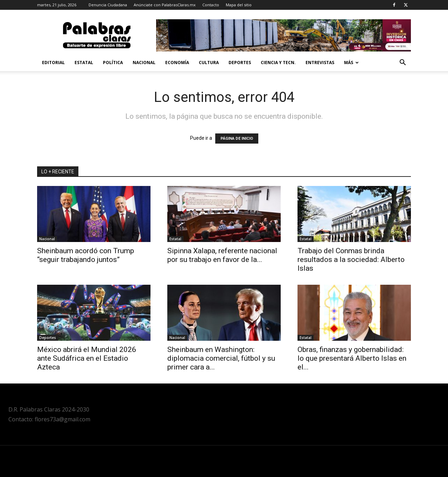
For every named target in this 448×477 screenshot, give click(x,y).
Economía (177, 63)
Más (351, 63)
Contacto (211, 5)
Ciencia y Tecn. (278, 63)
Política (113, 63)
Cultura (209, 63)
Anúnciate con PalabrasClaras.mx (165, 5)
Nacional (144, 63)
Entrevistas (320, 63)
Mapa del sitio (239, 5)
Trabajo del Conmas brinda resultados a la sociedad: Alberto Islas (351, 260)
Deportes (240, 63)
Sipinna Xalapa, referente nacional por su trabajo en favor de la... (222, 255)
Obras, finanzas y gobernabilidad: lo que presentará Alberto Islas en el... (352, 358)
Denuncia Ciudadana (108, 5)
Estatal (84, 63)
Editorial (53, 63)
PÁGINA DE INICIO (237, 139)
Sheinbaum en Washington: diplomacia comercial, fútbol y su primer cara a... (221, 358)
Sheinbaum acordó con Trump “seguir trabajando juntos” (86, 255)
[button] (402, 63)
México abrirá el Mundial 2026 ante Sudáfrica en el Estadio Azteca (87, 358)
